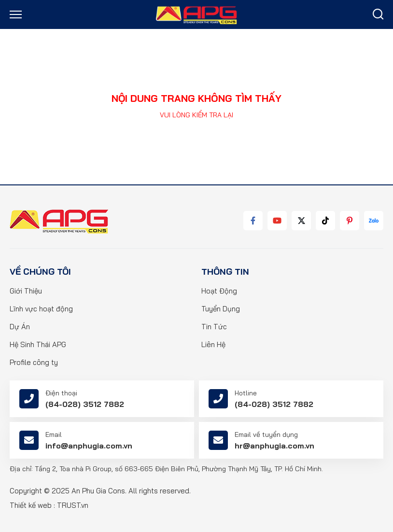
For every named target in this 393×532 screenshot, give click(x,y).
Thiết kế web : (32, 505)
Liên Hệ (213, 344)
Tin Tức (214, 327)
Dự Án (20, 327)
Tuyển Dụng (221, 309)
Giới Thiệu (26, 291)
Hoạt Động (219, 291)
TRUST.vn (73, 505)
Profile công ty (34, 362)
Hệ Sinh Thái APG (38, 344)
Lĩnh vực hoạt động (41, 309)
